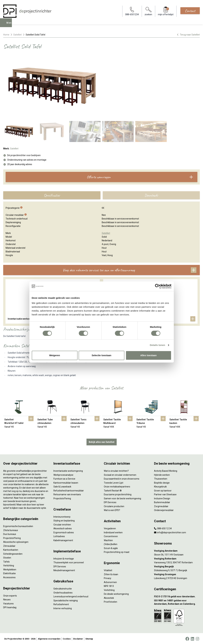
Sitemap (89, 638)
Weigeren (54, 355)
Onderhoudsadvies (63, 592)
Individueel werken (113, 532)
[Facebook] (187, 638)
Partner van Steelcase (165, 494)
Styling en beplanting (64, 520)
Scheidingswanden (13, 553)
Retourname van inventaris (67, 494)
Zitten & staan (111, 574)
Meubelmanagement (64, 570)
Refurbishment (61, 604)
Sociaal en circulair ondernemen (120, 474)
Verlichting (9, 565)
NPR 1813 (109, 585)
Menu (10, 25)
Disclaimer (78, 638)
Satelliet (17, 35)
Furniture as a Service (64, 478)
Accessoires (9, 577)
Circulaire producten (114, 506)
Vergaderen (110, 528)
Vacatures (8, 603)
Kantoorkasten (11, 549)
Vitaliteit (108, 570)
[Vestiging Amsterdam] (177, 550)
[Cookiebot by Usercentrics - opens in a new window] (157, 286)
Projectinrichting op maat (117, 551)
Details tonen (158, 345)
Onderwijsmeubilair (164, 510)
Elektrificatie (9, 573)
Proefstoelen (110, 601)
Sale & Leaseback (62, 486)
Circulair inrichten (62, 524)
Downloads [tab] (151, 195)
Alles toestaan (148, 355)
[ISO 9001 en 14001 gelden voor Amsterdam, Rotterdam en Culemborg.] (177, 602)
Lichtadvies (59, 536)
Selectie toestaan (101, 355)
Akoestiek (109, 597)
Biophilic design (162, 482)
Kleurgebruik (160, 486)
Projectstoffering (12, 537)
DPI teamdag (10, 607)
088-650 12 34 (163, 528)
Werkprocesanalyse (63, 474)
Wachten (108, 540)
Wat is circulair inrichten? (116, 470)
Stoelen (7, 557)
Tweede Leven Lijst (114, 482)
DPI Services (60, 566)
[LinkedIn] (192, 638)
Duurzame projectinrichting (118, 494)
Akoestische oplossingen (16, 541)
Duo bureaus (10, 533)
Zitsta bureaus (11, 530)
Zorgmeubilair (161, 506)
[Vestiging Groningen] (177, 574)
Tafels (6, 561)
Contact (190, 11)
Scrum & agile (111, 548)
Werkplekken (10, 569)
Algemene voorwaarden (49, 638)
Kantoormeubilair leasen (66, 482)
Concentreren (111, 536)
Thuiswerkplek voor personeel (69, 562)
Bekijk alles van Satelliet (102, 441)
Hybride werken (162, 474)
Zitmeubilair (9, 545)
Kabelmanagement (63, 540)
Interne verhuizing (63, 608)
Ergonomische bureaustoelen (18, 526)
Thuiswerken (161, 478)
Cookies (67, 638)
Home (6, 35)
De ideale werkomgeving (116, 593)
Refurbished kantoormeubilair (69, 490)
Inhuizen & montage (64, 558)
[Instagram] (197, 638)
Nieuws (7, 599)
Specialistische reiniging (66, 600)
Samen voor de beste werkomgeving (122, 498)
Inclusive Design (162, 498)
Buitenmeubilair (162, 502)
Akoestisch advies (63, 528)
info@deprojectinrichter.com (170, 532)
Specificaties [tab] (52, 195)
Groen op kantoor (163, 490)
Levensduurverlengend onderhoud (71, 596)
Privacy (108, 578)
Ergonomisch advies (64, 532)
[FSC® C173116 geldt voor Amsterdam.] (177, 596)
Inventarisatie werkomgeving (68, 470)
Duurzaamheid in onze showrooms (122, 478)
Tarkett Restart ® (113, 490)
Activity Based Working (166, 470)
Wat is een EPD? (112, 510)
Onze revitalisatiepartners (117, 486)
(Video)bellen (111, 544)
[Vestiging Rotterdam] (177, 558)
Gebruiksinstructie (63, 588)
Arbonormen (110, 582)
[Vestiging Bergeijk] (177, 566)
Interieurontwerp (62, 516)
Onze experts (10, 595)
